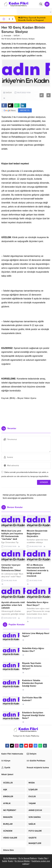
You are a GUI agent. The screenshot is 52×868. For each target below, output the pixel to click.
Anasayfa (6, 36)
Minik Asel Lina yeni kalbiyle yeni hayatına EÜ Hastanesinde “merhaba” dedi (12, 535)
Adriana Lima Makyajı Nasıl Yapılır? (36, 635)
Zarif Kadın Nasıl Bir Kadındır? (32, 699)
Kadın (11, 861)
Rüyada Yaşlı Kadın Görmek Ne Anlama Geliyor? (32, 666)
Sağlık (5, 861)
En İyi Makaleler (10, 858)
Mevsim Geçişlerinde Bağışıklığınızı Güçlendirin (37, 534)
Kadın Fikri (43, 858)
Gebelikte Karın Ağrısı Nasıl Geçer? (38, 604)
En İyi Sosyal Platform (28, 858)
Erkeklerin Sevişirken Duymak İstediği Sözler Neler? (34, 715)
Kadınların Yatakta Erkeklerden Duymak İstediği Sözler (32, 683)
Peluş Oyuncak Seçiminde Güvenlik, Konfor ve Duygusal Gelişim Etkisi (32, 20)
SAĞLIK (17, 36)
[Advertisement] (26, 412)
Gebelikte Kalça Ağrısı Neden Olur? (33, 650)
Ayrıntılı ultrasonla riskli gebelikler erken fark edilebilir (13, 605)
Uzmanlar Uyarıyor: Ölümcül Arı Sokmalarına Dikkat (11, 568)
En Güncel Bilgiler (22, 861)
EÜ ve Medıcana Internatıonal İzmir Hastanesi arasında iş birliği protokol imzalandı (38, 570)
